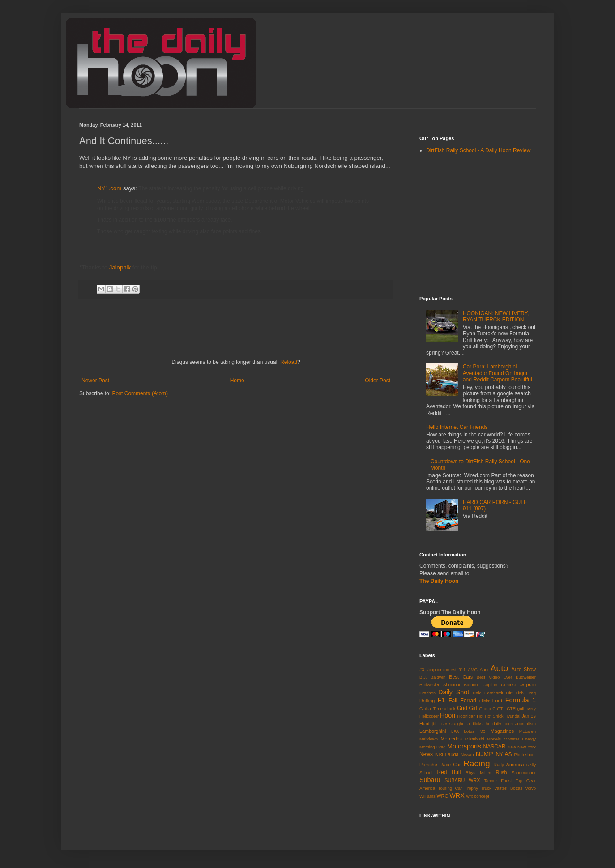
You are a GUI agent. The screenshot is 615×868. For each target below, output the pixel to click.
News (426, 754)
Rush (501, 772)
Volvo (531, 788)
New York (527, 747)
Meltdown (429, 739)
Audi (484, 669)
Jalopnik (120, 267)
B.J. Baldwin (432, 677)
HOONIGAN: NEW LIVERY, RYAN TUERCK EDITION (496, 316)
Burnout (471, 685)
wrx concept (478, 796)
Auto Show (524, 669)
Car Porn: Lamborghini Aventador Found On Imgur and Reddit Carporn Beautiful (498, 373)
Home (237, 381)
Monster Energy (520, 739)
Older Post (378, 381)
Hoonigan (466, 716)
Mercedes (451, 739)
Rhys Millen (478, 772)
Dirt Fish (515, 693)
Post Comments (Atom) (140, 393)
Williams (427, 796)
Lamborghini (433, 731)
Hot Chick (494, 716)
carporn (527, 684)
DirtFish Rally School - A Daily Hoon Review (478, 150)
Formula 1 (521, 700)
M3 (482, 731)
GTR (511, 708)
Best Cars (461, 677)
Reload (289, 362)
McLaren (527, 731)
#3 (422, 669)
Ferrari (468, 701)
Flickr (485, 701)
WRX (457, 795)
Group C (487, 708)
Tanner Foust (498, 780)
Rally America (508, 765)
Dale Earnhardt (488, 693)
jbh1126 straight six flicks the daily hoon (472, 724)
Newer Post (95, 381)
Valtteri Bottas (508, 788)
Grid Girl (467, 708)
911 (462, 669)
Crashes (427, 693)
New (511, 747)
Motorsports (464, 746)
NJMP (485, 754)
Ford (497, 701)
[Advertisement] (154, 474)
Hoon (448, 715)
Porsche (428, 765)
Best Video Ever (494, 677)
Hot (480, 716)
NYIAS (504, 754)
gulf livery (527, 708)
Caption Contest (499, 685)
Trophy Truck (478, 788)
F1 (442, 700)
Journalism (525, 724)
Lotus (469, 731)
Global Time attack (438, 708)
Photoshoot (525, 755)
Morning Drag (433, 747)
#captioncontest (441, 669)
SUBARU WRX (462, 780)
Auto (499, 668)
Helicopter (429, 716)
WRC (442, 796)
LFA (455, 731)
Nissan (467, 755)
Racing (477, 763)
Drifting (427, 701)
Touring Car (450, 788)
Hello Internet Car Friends (457, 427)
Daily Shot (454, 692)
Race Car (450, 765)
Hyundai (512, 716)
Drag (531, 693)
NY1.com (110, 188)
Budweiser (526, 677)
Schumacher (524, 772)
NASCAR (495, 747)
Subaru (430, 780)
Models (494, 739)
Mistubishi (475, 739)
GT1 (501, 708)
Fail (453, 701)
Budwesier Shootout (440, 685)
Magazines (502, 731)
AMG (473, 669)
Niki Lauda (447, 754)
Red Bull (449, 772)
